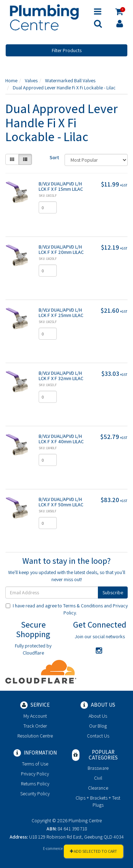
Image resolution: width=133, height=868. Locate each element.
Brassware (98, 768)
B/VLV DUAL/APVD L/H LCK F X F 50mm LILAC (61, 502)
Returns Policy (35, 784)
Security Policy (35, 794)
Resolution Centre (35, 736)
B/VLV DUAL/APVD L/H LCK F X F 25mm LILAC (61, 313)
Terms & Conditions (83, 606)
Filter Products (67, 50)
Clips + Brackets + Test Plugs (98, 801)
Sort (54, 157)
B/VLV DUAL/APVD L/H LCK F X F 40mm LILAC (61, 439)
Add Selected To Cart (93, 851)
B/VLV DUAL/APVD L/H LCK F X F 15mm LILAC (61, 186)
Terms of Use (35, 764)
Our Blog (98, 726)
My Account (35, 716)
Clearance (98, 788)
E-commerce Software (60, 848)
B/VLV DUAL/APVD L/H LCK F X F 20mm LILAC (61, 249)
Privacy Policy (35, 774)
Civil (98, 778)
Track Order (35, 726)
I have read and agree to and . (67, 609)
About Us (98, 716)
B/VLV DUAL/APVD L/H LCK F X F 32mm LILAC (61, 376)
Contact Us (98, 736)
